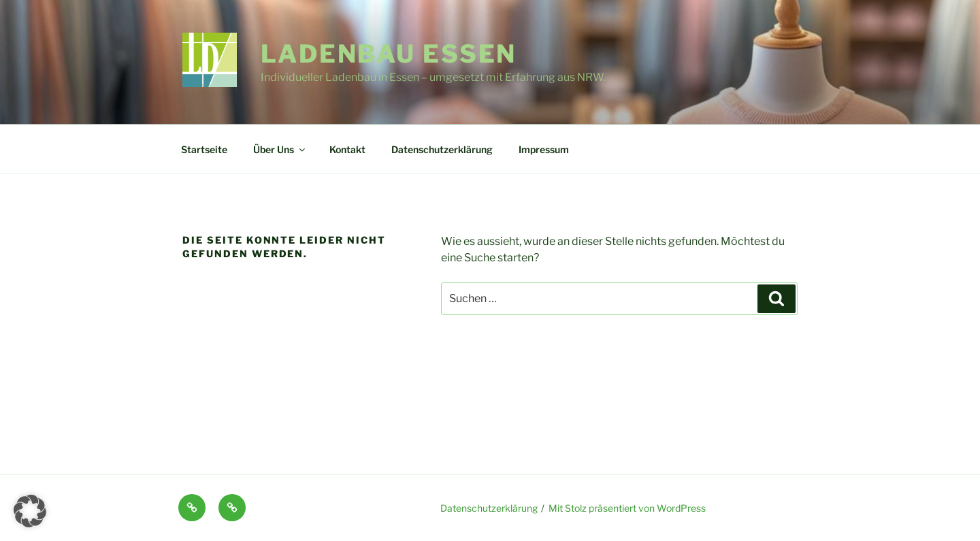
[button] (30, 511)
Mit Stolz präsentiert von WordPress (627, 508)
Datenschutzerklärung (442, 149)
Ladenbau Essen (389, 54)
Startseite (204, 149)
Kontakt (347, 149)
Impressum (544, 149)
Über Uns (280, 149)
